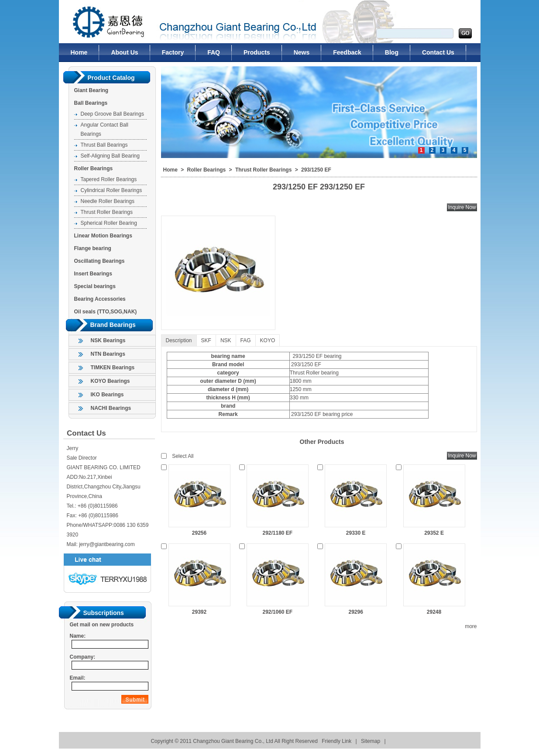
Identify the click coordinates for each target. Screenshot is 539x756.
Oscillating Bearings (100, 261)
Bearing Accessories (100, 299)
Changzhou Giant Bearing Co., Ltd (103, 22)
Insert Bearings (93, 274)
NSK (226, 340)
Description (179, 340)
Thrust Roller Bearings (107, 212)
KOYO (268, 340)
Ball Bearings (91, 103)
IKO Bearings (107, 395)
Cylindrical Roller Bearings (112, 190)
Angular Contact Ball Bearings (105, 129)
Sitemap (371, 741)
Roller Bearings (94, 168)
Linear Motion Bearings (103, 236)
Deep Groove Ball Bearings (112, 114)
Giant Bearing (91, 90)
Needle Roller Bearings (108, 201)
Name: (78, 636)
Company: (83, 657)
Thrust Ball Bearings (104, 145)
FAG (246, 340)
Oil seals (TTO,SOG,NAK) (106, 312)
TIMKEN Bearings (113, 368)
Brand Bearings (113, 325)
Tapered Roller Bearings (109, 179)
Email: (78, 678)
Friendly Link (336, 741)
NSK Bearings (108, 340)
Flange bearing (93, 248)
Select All (183, 456)
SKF (206, 340)
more (471, 626)
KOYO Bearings (110, 381)
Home (170, 170)
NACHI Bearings (111, 408)
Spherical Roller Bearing (109, 223)
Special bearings (95, 286)
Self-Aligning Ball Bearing (110, 156)
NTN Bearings (108, 354)
